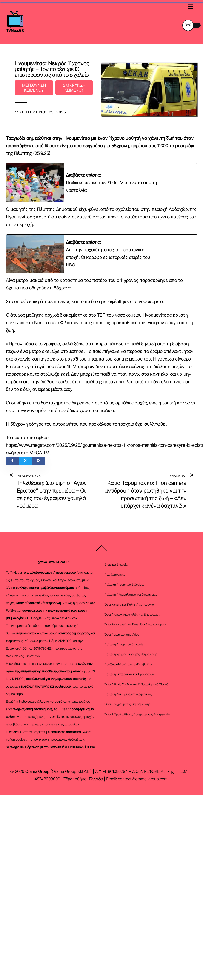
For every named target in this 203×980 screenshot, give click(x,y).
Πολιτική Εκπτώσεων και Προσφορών (130, 674)
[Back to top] (101, 551)
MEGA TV (39, 453)
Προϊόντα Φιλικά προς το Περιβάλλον (129, 664)
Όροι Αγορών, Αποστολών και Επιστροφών (132, 614)
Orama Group (37, 771)
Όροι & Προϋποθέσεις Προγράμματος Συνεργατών (137, 714)
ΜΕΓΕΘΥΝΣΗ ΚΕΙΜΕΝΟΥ (34, 88)
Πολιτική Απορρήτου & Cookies (124, 585)
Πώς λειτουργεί (115, 574)
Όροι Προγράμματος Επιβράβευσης (127, 704)
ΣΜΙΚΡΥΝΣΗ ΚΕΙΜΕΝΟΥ (74, 88)
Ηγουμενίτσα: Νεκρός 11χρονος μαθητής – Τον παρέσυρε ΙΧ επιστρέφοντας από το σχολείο (52, 69)
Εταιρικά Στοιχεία (116, 565)
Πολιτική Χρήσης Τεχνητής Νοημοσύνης (131, 654)
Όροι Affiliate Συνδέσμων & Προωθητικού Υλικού (136, 684)
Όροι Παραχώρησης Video (122, 634)
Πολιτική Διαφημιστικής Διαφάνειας (128, 694)
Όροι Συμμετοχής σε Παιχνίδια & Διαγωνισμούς (136, 624)
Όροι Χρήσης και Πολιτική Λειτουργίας (130, 605)
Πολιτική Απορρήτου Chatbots (124, 644)
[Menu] (190, 6)
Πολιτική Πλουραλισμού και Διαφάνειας (131, 594)
